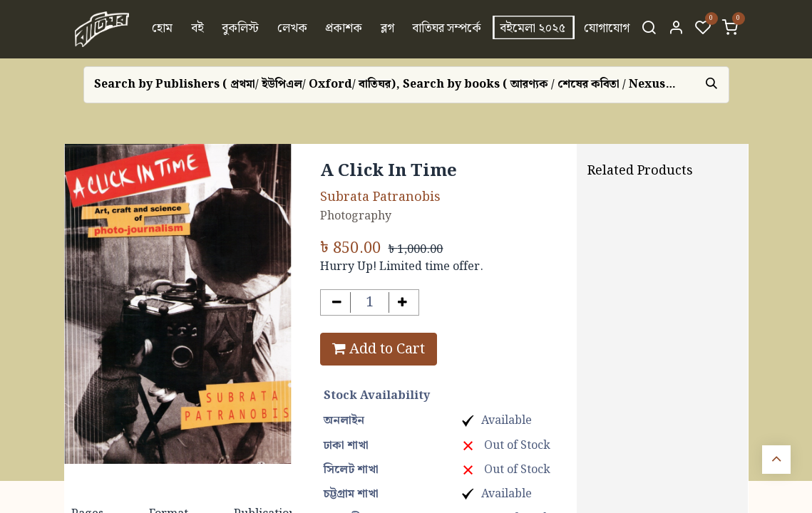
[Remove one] (337, 302)
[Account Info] (676, 29)
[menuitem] (162, 29)
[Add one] (402, 302)
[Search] (649, 29)
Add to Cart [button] (379, 349)
